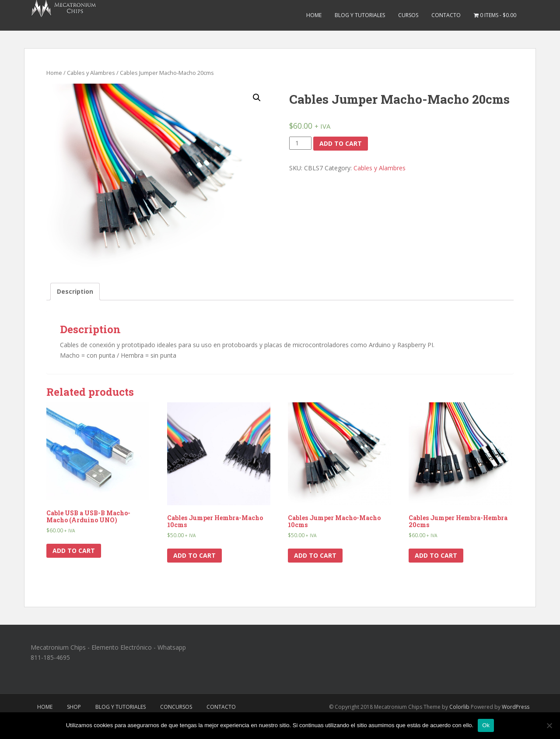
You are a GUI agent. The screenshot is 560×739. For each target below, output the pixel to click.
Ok (486, 725)
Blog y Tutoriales (360, 15)
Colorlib (459, 707)
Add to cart (341, 143)
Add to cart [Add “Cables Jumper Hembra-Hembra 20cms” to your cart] (436, 555)
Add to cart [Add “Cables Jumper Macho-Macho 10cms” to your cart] (315, 555)
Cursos (408, 15)
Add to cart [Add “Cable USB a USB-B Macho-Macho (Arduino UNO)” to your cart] (74, 551)
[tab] (75, 292)
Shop (74, 707)
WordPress (516, 707)
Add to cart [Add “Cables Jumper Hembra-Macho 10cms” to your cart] (194, 555)
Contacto (446, 15)
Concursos (176, 707)
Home (314, 15)
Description (75, 291)
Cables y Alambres (91, 73)
